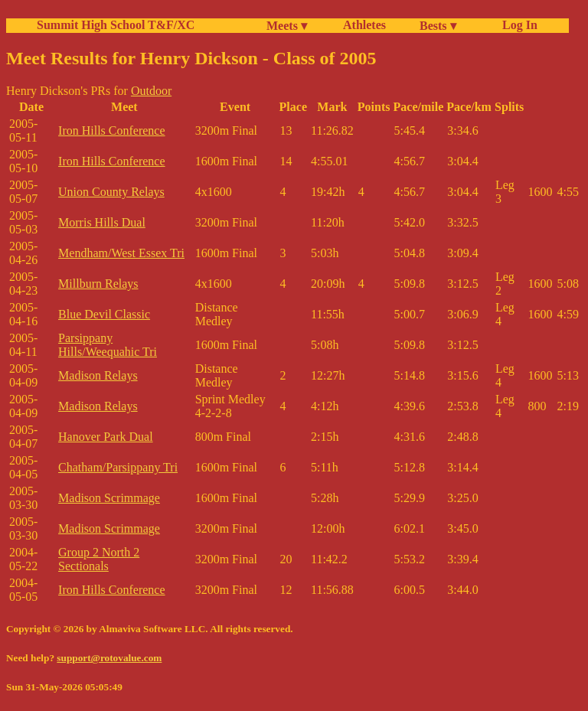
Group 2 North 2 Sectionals (99, 559)
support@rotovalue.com (109, 658)
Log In (517, 25)
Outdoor (151, 91)
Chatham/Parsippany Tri (118, 467)
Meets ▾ (287, 26)
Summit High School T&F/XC (116, 25)
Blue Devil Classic (104, 314)
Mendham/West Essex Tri (121, 253)
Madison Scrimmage (109, 498)
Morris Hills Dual (102, 222)
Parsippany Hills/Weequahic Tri (108, 345)
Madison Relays (98, 375)
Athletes (364, 25)
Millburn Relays (98, 284)
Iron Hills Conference (112, 130)
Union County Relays (111, 192)
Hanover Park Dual (106, 437)
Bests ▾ (438, 26)
